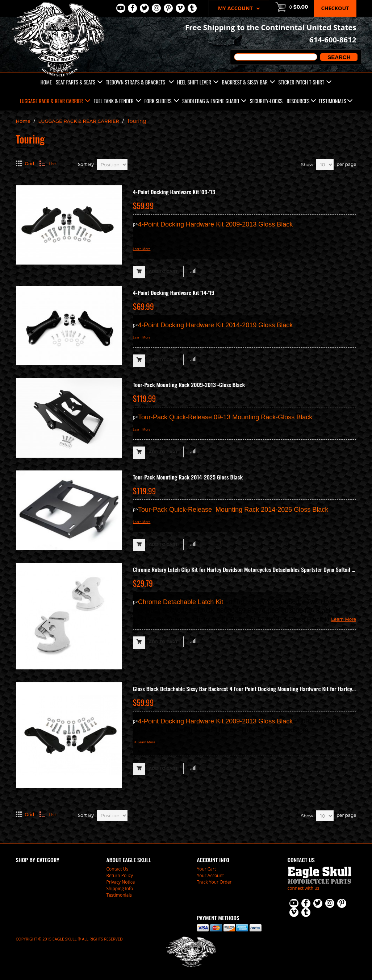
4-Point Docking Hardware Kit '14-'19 (174, 292)
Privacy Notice (121, 882)
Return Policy (120, 875)
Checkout (335, 8)
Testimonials (333, 101)
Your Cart (207, 869)
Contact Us (118, 869)
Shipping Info (120, 888)
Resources (298, 101)
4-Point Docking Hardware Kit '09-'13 (174, 192)
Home (23, 121)
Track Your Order (214, 882)
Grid (30, 164)
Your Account (211, 875)
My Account (239, 8)
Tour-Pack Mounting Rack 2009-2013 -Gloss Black (189, 385)
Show (307, 164)
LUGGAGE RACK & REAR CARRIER (79, 121)
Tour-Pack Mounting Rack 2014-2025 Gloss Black (188, 477)
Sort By (86, 164)
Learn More (142, 249)
